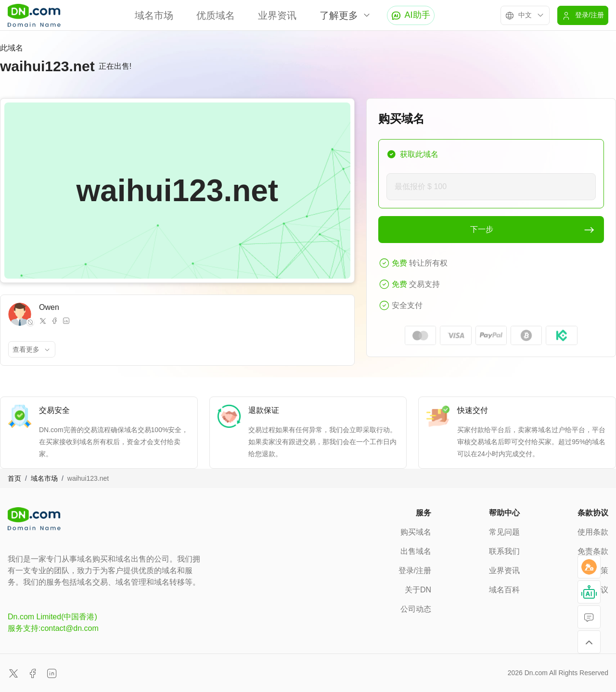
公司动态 (416, 609)
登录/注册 (415, 570)
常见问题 (504, 532)
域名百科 (504, 590)
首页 (14, 478)
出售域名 (416, 551)
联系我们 (504, 551)
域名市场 (154, 15)
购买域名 (416, 532)
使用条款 (593, 532)
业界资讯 (277, 15)
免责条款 (593, 551)
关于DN (418, 590)
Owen (49, 307)
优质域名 (216, 15)
